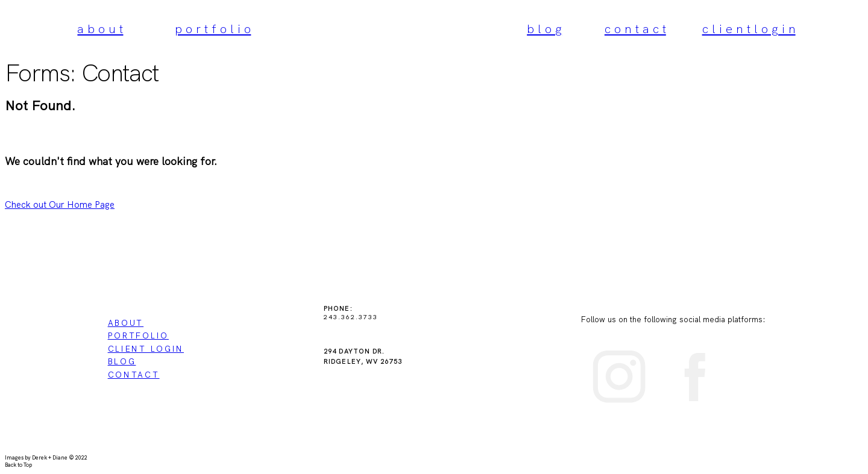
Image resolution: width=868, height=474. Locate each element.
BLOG (122, 361)
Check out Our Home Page (60, 205)
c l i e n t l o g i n (749, 29)
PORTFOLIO (138, 335)
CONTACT (134, 375)
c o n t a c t (635, 29)
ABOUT (126, 323)
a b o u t (100, 29)
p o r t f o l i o (213, 29)
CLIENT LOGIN (146, 349)
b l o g (544, 29)
